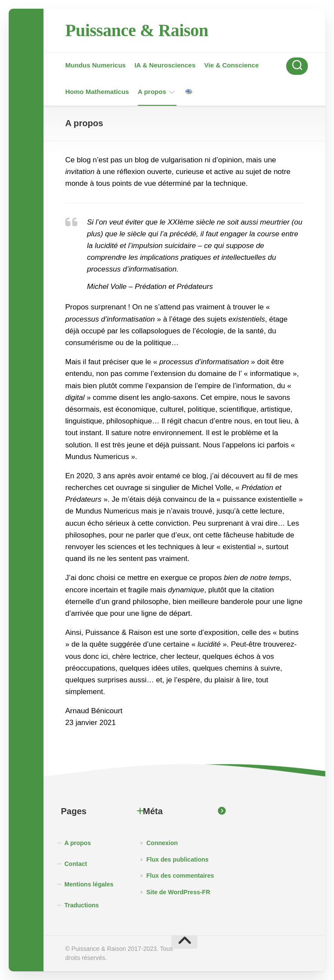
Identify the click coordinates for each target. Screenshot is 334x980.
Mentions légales (89, 884)
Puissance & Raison (137, 30)
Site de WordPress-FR (179, 892)
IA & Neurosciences (165, 65)
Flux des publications (178, 859)
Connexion (162, 843)
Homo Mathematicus (97, 92)
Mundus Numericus (95, 65)
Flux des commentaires (180, 876)
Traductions (82, 905)
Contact (76, 864)
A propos (152, 92)
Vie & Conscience (232, 65)
